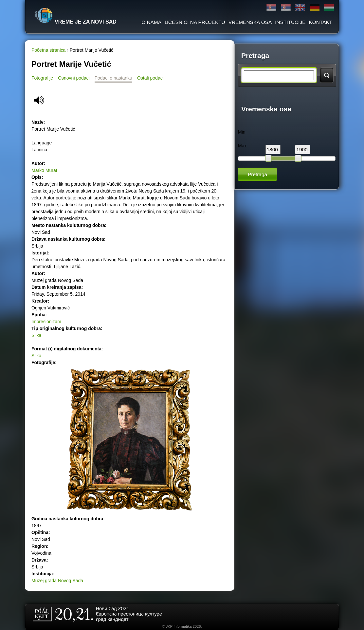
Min (242, 132)
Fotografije (42, 78)
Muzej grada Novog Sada (57, 581)
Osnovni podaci (74, 78)
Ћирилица (271, 8)
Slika (36, 335)
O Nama (151, 22)
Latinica (286, 8)
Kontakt (320, 22)
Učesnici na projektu (195, 22)
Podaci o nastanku (113, 78)
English (300, 8)
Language (42, 143)
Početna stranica (48, 50)
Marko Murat (44, 170)
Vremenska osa (250, 22)
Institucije (290, 22)
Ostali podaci (150, 78)
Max (242, 146)
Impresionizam (46, 322)
